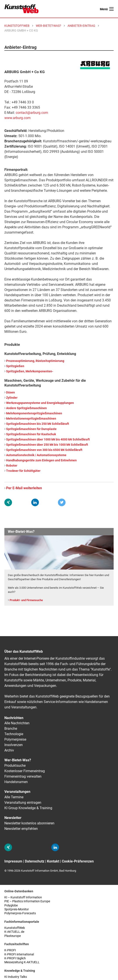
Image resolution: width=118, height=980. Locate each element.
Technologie (14, 734)
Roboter (12, 466)
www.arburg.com (17, 118)
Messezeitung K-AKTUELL (22, 962)
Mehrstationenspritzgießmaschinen (31, 419)
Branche (11, 729)
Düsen (10, 393)
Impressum (13, 861)
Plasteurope (13, 936)
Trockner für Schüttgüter (23, 471)
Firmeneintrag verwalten (23, 776)
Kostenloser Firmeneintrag (25, 771)
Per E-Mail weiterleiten (24, 488)
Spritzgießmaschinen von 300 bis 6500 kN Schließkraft (44, 450)
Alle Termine (14, 797)
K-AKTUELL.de (14, 932)
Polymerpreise (15, 739)
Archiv (9, 750)
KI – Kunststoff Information (23, 897)
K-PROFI (10, 950)
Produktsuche (15, 766)
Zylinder (12, 398)
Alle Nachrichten (17, 723)
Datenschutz (35, 861)
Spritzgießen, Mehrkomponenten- (30, 371)
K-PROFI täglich (15, 958)
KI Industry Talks (16, 977)
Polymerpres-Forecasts (20, 913)
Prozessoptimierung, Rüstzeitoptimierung (35, 361)
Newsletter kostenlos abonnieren (29, 823)
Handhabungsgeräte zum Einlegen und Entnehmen (41, 460)
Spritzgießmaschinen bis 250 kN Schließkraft (38, 424)
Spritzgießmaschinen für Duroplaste (31, 429)
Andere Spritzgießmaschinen (26, 408)
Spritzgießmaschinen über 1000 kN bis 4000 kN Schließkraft (48, 440)
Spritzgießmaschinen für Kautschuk (31, 434)
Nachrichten (14, 718)
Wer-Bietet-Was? (18, 760)
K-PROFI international (19, 954)
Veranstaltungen (17, 792)
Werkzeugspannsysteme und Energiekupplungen (40, 403)
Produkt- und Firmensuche (26, 600)
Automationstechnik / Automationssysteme (36, 455)
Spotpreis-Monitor (17, 909)
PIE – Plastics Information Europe (27, 901)
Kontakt (53, 861)
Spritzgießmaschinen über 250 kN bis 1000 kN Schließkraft (47, 445)
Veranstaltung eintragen (23, 803)
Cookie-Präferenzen (78, 861)
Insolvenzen (14, 745)
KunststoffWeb (15, 928)
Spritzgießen (15, 366)
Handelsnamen (16, 782)
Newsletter (13, 818)
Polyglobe (11, 905)
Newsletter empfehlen (21, 829)
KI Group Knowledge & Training (28, 808)
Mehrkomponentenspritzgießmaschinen (34, 413)
